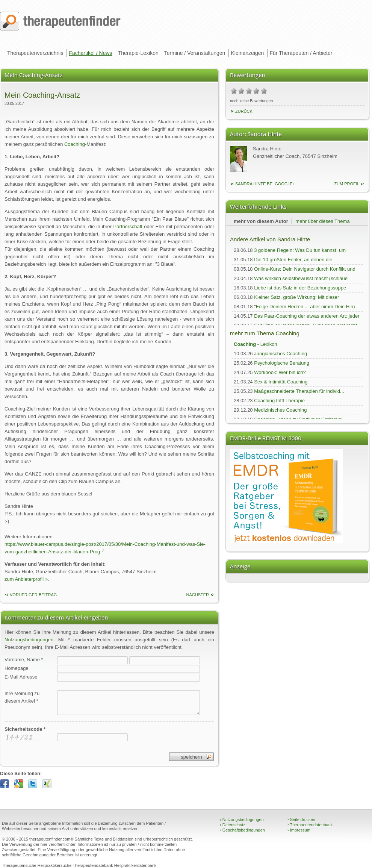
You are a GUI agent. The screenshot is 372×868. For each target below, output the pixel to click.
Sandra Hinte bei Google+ (265, 184)
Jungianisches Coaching (281, 354)
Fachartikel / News (90, 53)
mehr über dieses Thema (322, 221)
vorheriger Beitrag (33, 595)
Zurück (244, 111)
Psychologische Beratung (282, 363)
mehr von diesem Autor (261, 221)
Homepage (17, 668)
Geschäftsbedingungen (242, 830)
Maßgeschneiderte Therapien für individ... (299, 391)
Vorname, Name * (24, 660)
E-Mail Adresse (21, 677)
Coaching (75, 144)
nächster (197, 595)
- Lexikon (256, 344)
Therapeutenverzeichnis (35, 53)
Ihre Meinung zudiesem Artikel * (22, 697)
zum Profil (347, 184)
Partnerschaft (128, 226)
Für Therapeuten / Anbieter (301, 53)
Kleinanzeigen (247, 53)
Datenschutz (233, 825)
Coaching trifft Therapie (279, 401)
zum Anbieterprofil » (26, 579)
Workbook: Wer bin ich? (280, 372)
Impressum (299, 830)
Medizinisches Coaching (280, 410)
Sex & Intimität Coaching (281, 382)
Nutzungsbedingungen (29, 640)
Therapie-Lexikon (138, 53)
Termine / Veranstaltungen (195, 53)
